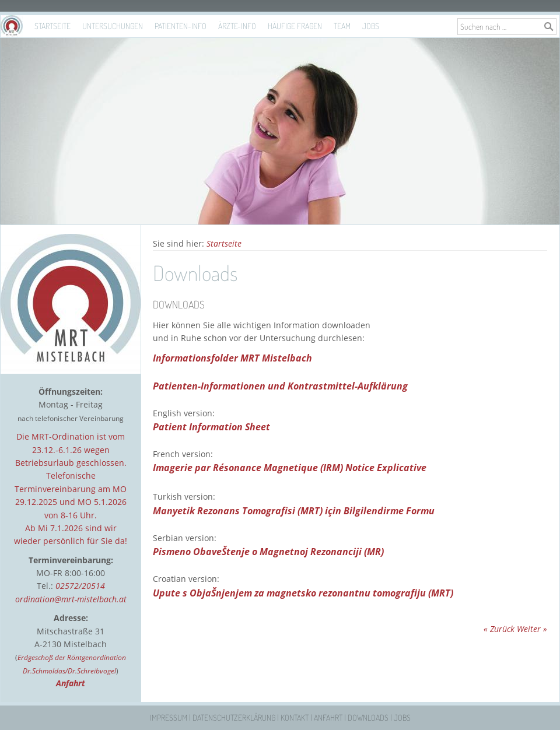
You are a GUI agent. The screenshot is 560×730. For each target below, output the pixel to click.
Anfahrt (328, 717)
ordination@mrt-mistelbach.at (71, 599)
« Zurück (499, 629)
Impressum (169, 717)
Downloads (368, 717)
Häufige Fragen (295, 26)
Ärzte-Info (237, 26)
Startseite (52, 26)
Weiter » (532, 629)
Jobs (371, 26)
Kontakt (295, 717)
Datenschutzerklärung (234, 717)
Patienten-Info (181, 26)
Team (342, 26)
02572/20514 (80, 586)
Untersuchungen (113, 26)
